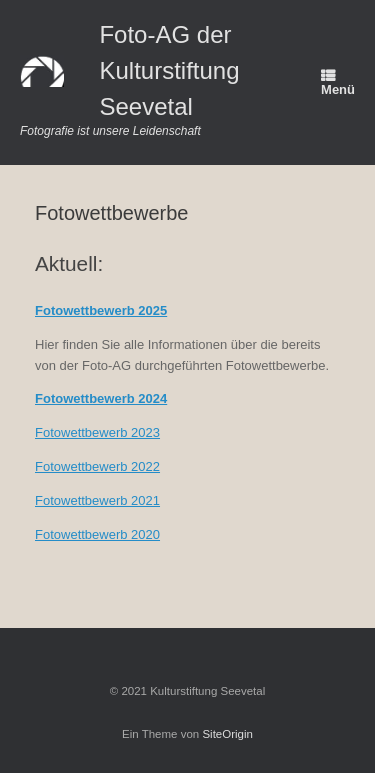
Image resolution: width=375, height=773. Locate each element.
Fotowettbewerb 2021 (97, 500)
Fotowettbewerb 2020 (97, 534)
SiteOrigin (227, 734)
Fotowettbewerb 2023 (97, 432)
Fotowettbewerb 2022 (97, 466)
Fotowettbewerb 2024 (101, 398)
